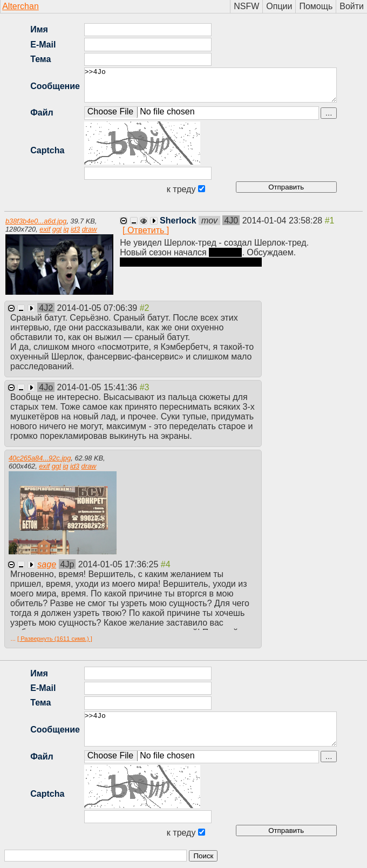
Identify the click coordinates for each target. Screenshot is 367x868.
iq (66, 229)
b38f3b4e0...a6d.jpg (36, 221)
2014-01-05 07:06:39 (98, 308)
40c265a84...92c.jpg (40, 458)
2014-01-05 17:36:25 (120, 564)
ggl (57, 229)
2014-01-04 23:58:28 (284, 221)
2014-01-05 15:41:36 (98, 387)
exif (45, 229)
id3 (75, 229)
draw (90, 229)
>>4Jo (210, 85)
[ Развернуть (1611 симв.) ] (55, 639)
